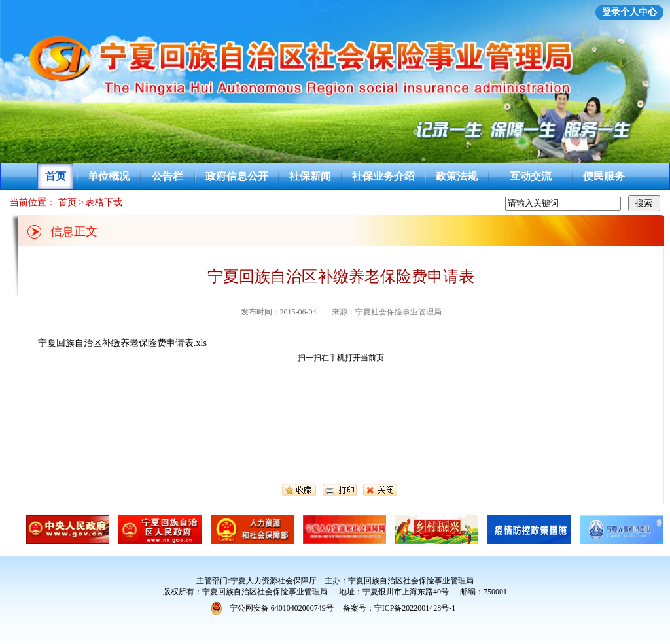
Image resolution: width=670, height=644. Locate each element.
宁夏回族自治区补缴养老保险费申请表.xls (122, 343)
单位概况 (109, 176)
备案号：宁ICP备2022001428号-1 (399, 608)
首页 (56, 176)
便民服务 (604, 176)
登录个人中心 (629, 12)
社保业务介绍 (383, 176)
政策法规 (457, 176)
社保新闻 (310, 176)
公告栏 (167, 176)
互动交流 (531, 176)
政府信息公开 (237, 176)
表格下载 (104, 202)
